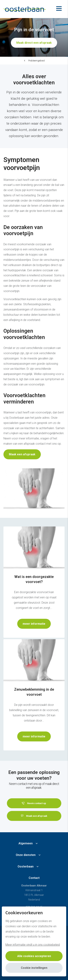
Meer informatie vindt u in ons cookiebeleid (33, 945)
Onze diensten (26, 855)
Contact (34, 878)
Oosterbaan (26, 866)
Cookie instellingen (34, 968)
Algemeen (26, 843)
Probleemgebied (36, 61)
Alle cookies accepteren (34, 956)
